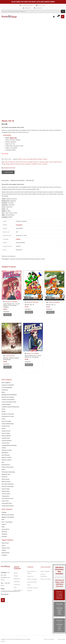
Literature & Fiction (7, 450)
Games (4, 428)
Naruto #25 (13, 138)
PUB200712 (35, 164)
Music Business (6, 455)
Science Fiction (6, 489)
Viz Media (45, 164)
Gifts (3, 520)
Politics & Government (8, 467)
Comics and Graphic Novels (9, 402)
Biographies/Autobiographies (9, 395)
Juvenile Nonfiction (7, 441)
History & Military (6, 436)
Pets (3, 462)
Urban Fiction (5, 501)
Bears (3, 527)
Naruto (23, 164)
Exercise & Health (6, 421)
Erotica (4, 419)
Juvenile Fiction (6, 438)
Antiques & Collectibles (8, 385)
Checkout (39, 8)
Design (3, 412)
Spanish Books (6, 491)
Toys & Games (5, 529)
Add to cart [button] (8, 315)
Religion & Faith (6, 474)
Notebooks (4, 534)
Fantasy (42, 162)
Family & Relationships (8, 424)
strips (40, 164)
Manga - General (43, 159)
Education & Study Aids (8, 414)
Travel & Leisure (6, 494)
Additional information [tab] (18, 180)
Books (20, 159)
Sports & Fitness (6, 482)
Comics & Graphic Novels (30, 162)
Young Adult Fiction (7, 503)
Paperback (28, 164)
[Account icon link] (54, 17)
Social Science (6, 479)
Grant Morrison (10, 356)
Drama (3, 409)
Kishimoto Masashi (54, 302)
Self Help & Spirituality (8, 484)
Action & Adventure (10, 162)
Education (41, 5)
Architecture (5, 390)
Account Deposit (27, 5)
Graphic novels (49, 162)
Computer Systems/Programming (10, 407)
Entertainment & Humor (8, 416)
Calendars (4, 536)
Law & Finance (6, 443)
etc (38, 162)
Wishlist (28, 8)
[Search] (63, 11)
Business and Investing (8, 397)
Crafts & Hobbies (6, 404)
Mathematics (5, 453)
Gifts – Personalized (7, 522)
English (18, 239)
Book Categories (6, 383)
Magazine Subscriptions (8, 517)
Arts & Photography (7, 387)
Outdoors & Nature (7, 460)
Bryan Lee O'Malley (12, 302)
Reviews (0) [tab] (30, 180)
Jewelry (4, 524)
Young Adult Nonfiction (8, 506)
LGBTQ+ (4, 448)
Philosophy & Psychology (8, 472)
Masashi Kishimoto (15, 164)
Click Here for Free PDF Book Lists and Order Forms (33, 2)
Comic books (19, 162)
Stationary (4, 532)
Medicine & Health (6, 457)
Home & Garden (6, 433)
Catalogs (4, 512)
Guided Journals (6, 431)
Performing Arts (6, 465)
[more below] (7, 135)
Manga (8, 164)
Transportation (5, 496)
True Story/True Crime (7, 498)
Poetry (3, 470)
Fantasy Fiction (6, 426)
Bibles (3, 392)
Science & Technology (7, 486)
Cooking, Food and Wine (8, 399)
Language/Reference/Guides (9, 445)
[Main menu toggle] (63, 17)
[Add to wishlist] (8, 172)
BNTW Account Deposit (8, 515)
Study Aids (4, 477)
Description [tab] (5, 180)
